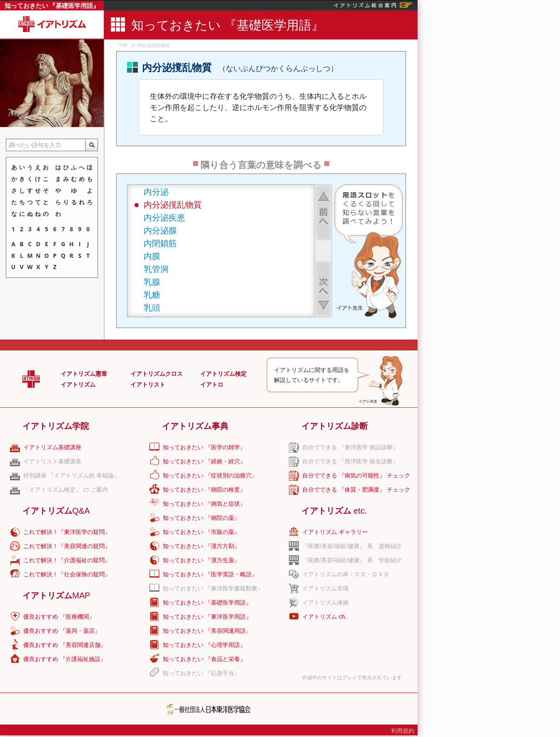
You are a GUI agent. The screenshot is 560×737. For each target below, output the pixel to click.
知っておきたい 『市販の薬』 (201, 532)
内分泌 (156, 192)
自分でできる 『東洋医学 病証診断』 (350, 447)
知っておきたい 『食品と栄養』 (204, 659)
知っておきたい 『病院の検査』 (204, 490)
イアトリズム (78, 384)
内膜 (152, 256)
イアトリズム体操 (325, 602)
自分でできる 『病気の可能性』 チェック (356, 475)
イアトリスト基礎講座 (52, 461)
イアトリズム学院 (56, 426)
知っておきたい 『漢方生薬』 (201, 560)
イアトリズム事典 (195, 426)
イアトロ (212, 384)
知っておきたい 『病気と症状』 (204, 504)
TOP (123, 45)
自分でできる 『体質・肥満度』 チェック (356, 490)
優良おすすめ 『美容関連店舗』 (65, 645)
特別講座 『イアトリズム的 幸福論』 (71, 475)
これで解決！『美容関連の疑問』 (67, 546)
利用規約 (403, 731)
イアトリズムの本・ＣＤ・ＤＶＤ (346, 574)
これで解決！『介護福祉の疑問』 (67, 560)
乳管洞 (156, 269)
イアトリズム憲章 (84, 374)
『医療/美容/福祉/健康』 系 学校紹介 (352, 560)
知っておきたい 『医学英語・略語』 (210, 574)
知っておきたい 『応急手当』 (201, 673)
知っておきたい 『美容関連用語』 (207, 631)
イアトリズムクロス (157, 374)
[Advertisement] (468, 230)
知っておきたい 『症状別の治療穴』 (210, 475)
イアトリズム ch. (324, 617)
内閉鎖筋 (160, 243)
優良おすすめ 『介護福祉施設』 (65, 659)
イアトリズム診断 (335, 426)
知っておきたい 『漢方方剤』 (201, 546)
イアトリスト (148, 384)
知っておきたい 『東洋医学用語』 (207, 617)
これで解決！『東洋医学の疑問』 (67, 532)
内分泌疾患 (164, 217)
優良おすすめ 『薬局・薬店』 (62, 631)
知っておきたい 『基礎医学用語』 (52, 5)
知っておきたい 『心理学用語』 (204, 645)
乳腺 (152, 282)
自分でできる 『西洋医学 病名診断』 (350, 461)
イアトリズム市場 (325, 588)
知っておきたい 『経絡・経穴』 (204, 461)
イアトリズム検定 (223, 374)
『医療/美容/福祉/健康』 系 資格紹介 (352, 546)
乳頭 (152, 307)
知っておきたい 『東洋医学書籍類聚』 (213, 588)
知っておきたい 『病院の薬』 (201, 518)
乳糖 (152, 295)
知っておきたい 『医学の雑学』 (204, 447)
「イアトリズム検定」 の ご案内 (66, 490)
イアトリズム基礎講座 (52, 447)
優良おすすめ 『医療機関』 (59, 617)
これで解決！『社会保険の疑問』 (67, 574)
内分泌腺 (160, 230)
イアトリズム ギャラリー (335, 532)
